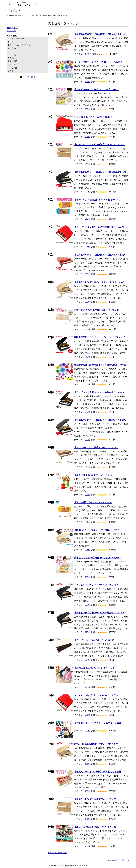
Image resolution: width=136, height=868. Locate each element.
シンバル (11, 52)
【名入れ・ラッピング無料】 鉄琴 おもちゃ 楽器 (98, 772)
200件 (88, 731)
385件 (88, 274)
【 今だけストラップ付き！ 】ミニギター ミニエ (98, 723)
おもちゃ (11, 30)
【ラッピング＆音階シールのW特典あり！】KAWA (99, 227)
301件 (88, 384)
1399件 (88, 54)
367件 (88, 302)
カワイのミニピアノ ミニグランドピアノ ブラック (99, 585)
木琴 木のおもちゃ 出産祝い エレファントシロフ (98, 310)
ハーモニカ (12, 68)
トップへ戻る (29, 77)
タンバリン (12, 55)
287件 (88, 412)
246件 (88, 522)
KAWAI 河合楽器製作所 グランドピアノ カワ (96, 744)
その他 (10, 71)
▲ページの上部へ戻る (57, 853)
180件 (88, 791)
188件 (88, 764)
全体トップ (12, 28)
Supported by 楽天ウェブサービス (117, 860)
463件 (88, 164)
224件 (88, 660)
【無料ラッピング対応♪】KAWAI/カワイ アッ (96, 799)
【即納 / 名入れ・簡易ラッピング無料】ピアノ (97, 530)
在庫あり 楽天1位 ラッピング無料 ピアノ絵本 (96, 827)
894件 (88, 82)
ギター (10, 42)
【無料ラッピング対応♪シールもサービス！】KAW (99, 282)
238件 (88, 550)
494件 (88, 137)
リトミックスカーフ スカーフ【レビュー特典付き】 (99, 62)
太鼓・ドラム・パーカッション (21, 45)
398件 (88, 247)
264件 (88, 467)
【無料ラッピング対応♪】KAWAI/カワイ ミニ (96, 448)
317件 (88, 329)
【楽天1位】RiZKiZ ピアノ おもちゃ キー (94, 475)
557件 (88, 109)
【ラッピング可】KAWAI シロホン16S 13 (94, 640)
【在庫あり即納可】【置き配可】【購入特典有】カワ (100, 34)
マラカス (11, 65)
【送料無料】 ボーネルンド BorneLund (93, 503)
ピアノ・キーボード (16, 38)
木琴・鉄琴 (12, 61)
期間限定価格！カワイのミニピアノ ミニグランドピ (99, 337)
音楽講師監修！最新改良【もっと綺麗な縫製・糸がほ (100, 365)
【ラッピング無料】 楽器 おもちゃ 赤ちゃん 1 (96, 90)
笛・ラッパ (12, 48)
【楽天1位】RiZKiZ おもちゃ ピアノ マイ (94, 668)
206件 (88, 715)
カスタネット (13, 58)
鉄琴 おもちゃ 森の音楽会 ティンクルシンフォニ (98, 558)
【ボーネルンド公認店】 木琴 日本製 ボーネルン (98, 200)
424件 (88, 219)
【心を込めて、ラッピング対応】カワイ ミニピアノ (99, 145)
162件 (88, 846)
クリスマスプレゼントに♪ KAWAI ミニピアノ (96, 695)
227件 (88, 605)
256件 (88, 494)
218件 (88, 687)
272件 (88, 439)
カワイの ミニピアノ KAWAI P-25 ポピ (93, 117)
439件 (88, 192)
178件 (88, 819)
